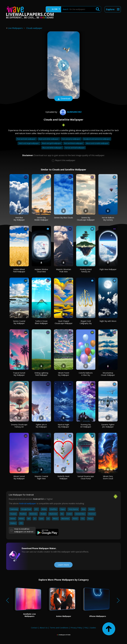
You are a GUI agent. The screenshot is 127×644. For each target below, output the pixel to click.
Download (63, 99)
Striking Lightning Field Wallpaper (41, 374)
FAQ (86, 628)
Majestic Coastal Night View (41, 477)
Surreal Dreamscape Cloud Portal (86, 477)
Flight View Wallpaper (108, 269)
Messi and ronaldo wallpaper (97, 143)
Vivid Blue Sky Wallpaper (19, 219)
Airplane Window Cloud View (41, 270)
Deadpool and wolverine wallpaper (97, 139)
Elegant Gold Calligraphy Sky (86, 322)
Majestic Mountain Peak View (64, 270)
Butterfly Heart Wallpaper (63, 477)
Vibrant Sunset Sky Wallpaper (19, 477)
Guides (93, 628)
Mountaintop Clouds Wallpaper (108, 374)
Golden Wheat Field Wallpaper (19, 270)
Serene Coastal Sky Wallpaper (19, 322)
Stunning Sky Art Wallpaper (86, 426)
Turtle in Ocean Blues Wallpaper (41, 322)
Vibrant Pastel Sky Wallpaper (63, 374)
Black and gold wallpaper (52, 143)
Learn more (63, 565)
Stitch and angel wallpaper (29, 143)
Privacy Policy (76, 628)
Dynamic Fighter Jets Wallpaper (108, 426)
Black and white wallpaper (49, 139)
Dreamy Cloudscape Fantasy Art (19, 426)
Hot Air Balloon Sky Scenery (108, 219)
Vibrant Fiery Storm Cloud (108, 477)
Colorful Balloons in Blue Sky (86, 374)
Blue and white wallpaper (52, 148)
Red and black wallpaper (74, 143)
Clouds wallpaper (34, 28)
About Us (44, 628)
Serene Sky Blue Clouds (63, 218)
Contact (34, 628)
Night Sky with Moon (108, 321)
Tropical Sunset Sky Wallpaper (19, 374)
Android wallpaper (28, 503)
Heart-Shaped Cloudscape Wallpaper (64, 322)
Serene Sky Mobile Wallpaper (41, 219)
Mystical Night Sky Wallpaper (63, 426)
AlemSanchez (70, 112)
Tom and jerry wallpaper (71, 139)
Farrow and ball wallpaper (75, 148)
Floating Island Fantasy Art (86, 270)
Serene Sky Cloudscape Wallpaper (86, 219)
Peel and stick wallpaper (26, 139)
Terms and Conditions (59, 628)
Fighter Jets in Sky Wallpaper (41, 426)
